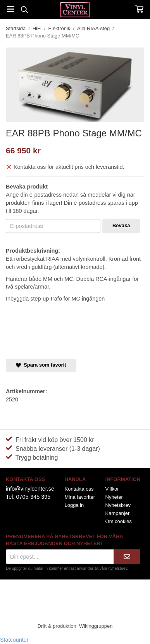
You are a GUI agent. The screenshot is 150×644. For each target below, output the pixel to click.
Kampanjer (118, 513)
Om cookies (119, 521)
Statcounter (14, 640)
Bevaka (121, 225)
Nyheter (114, 497)
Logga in (74, 505)
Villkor (112, 489)
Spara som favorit (41, 365)
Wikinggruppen (96, 626)
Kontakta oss (79, 489)
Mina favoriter (80, 497)
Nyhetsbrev (118, 505)
